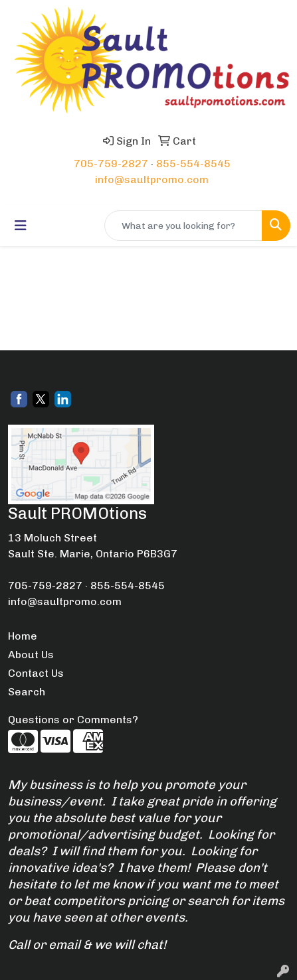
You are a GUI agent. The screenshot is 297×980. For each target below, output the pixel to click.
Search (27, 692)
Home (23, 636)
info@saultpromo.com (152, 179)
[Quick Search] (183, 226)
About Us (31, 655)
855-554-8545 (193, 164)
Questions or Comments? (73, 720)
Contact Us (36, 673)
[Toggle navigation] (21, 226)
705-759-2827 (111, 164)
